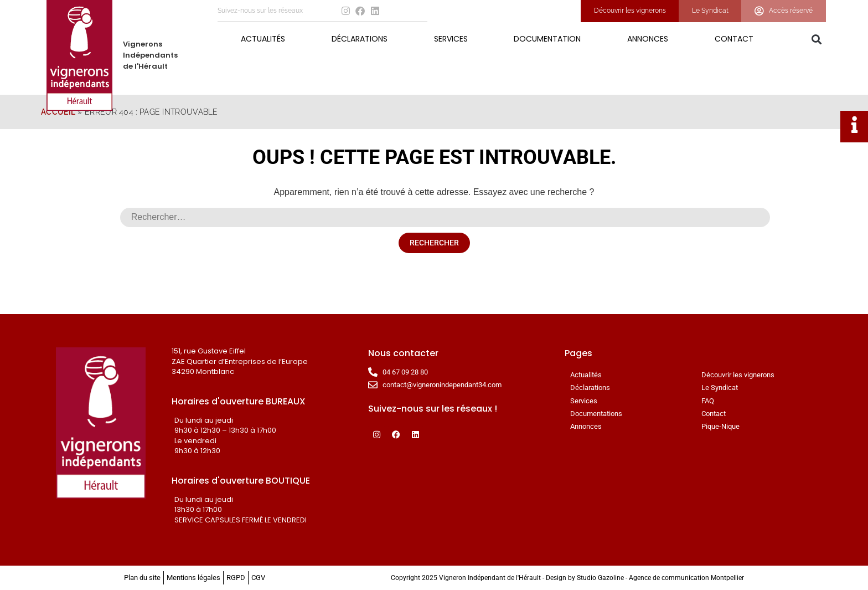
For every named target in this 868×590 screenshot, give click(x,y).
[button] (816, 40)
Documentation (547, 39)
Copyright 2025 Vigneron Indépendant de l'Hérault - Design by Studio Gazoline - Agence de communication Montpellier (567, 578)
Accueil (58, 112)
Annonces (648, 39)
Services (451, 39)
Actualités (263, 39)
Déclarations (360, 39)
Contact (734, 39)
